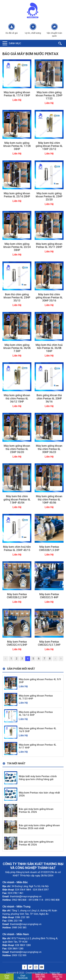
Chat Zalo (7, 977)
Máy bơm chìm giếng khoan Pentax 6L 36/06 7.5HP (17, 348)
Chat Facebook (23, 977)
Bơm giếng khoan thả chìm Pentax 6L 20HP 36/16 (49, 398)
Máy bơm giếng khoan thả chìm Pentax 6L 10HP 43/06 (49, 499)
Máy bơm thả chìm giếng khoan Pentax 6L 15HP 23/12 (49, 146)
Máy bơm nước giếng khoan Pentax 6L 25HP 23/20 (49, 196)
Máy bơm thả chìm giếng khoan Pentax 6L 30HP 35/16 (49, 297)
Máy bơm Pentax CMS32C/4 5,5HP (17, 643)
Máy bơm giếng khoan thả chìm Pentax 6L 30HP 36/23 (49, 449)
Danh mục (15, 43)
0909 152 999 (57, 977)
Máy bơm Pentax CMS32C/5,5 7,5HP (49, 643)
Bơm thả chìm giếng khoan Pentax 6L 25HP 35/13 (17, 297)
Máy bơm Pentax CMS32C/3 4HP (49, 596)
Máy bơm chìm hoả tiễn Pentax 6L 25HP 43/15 (17, 548)
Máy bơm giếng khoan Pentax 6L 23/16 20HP (17, 195)
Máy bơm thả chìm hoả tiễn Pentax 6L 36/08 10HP (49, 348)
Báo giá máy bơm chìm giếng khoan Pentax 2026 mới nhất (39, 827)
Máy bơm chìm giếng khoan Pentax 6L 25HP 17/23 (49, 95)
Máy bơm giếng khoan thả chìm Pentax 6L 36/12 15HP (17, 398)
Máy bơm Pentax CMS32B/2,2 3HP (17, 596)
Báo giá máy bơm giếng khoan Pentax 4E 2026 (36, 843)
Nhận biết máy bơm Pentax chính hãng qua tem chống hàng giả (38, 778)
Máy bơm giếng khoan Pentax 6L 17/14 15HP (17, 94)
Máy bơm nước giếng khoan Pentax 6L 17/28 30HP (17, 146)
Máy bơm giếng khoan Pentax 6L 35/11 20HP (49, 245)
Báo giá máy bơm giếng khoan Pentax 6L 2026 (36, 810)
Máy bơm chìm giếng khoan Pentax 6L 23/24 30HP (17, 247)
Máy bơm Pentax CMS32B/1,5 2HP (49, 548)
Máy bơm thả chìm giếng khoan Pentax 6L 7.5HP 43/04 (17, 499)
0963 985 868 (40, 977)
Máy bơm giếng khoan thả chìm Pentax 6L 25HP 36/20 (17, 449)
